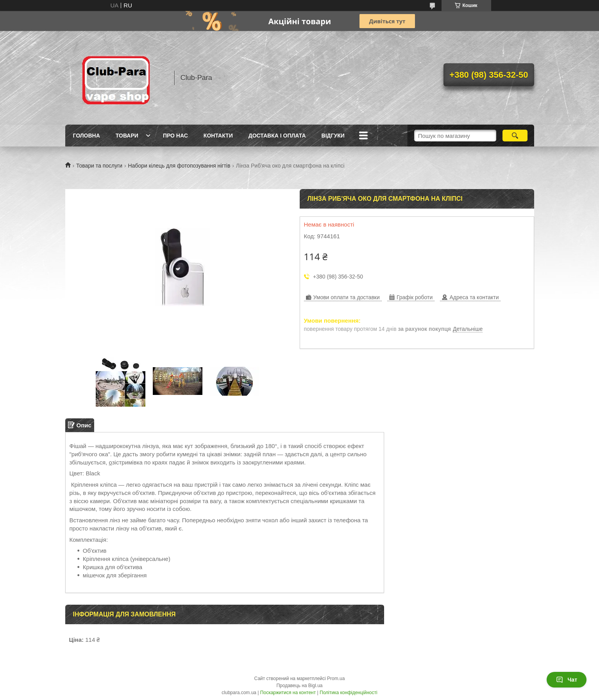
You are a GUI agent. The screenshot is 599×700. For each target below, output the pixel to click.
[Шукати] (515, 136)
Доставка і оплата (277, 136)
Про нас (175, 136)
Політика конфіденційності (349, 693)
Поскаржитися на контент (288, 693)
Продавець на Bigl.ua (299, 686)
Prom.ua (336, 679)
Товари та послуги (99, 166)
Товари (127, 136)
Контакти (218, 136)
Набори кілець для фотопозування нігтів (179, 166)
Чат (567, 680)
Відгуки (333, 136)
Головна (87, 136)
